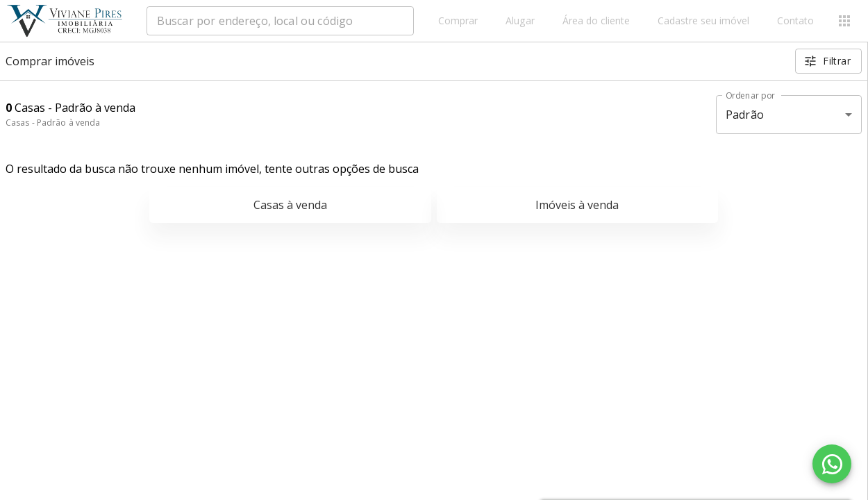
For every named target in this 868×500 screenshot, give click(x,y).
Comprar (458, 21)
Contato (795, 21)
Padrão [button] (745, 115)
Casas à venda (290, 205)
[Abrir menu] (844, 21)
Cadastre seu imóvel (703, 21)
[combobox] (280, 21)
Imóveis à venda (577, 205)
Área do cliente (596, 21)
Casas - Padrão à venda (53, 123)
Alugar (520, 21)
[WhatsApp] (832, 464)
